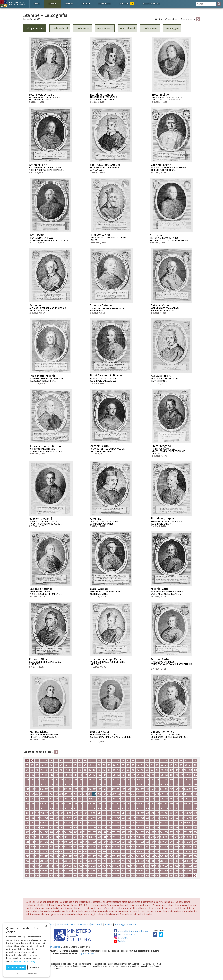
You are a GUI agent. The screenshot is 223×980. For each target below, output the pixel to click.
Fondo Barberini (60, 28)
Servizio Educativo (125, 934)
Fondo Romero (150, 28)
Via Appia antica (151, 4)
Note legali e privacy (125, 925)
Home (37, 4)
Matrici (69, 4)
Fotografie (105, 4)
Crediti (108, 925)
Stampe (52, 4)
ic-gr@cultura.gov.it (87, 954)
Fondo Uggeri (172, 28)
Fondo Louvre (82, 28)
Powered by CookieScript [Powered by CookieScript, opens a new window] (26, 974)
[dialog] (26, 950)
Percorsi (127, 4)
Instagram (121, 938)
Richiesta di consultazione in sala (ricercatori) (79, 925)
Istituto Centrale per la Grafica (131, 931)
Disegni (86, 4)
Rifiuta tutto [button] (37, 967)
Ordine (159, 19)
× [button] (46, 926)
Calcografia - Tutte (35, 28)
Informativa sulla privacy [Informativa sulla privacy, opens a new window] (24, 961)
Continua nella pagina (35, 752)
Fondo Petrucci (105, 28)
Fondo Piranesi (127, 28)
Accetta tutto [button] (16, 967)
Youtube (120, 941)
